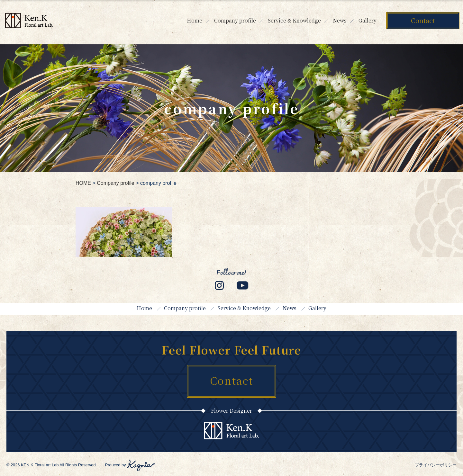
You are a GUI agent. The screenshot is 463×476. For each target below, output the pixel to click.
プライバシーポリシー (436, 465)
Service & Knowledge (294, 20)
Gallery (368, 20)
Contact (423, 20)
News (340, 20)
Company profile (235, 20)
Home (195, 20)
